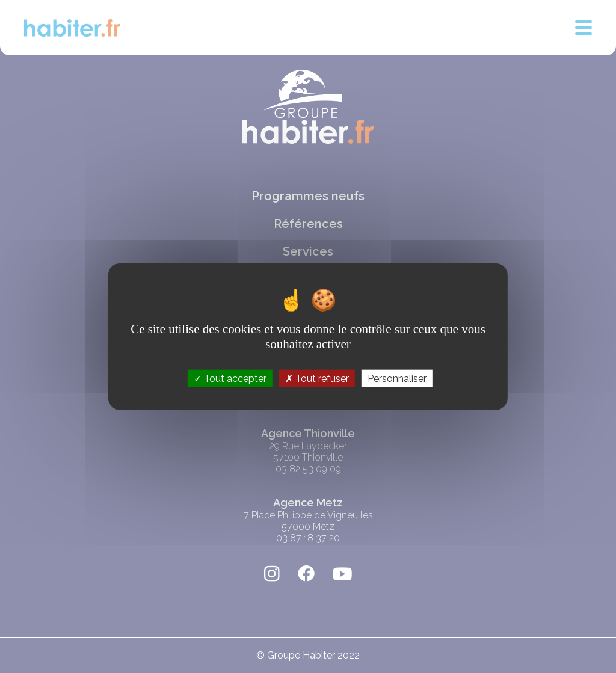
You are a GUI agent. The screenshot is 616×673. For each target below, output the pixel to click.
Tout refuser (317, 379)
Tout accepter (230, 379)
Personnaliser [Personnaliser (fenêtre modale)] (397, 379)
